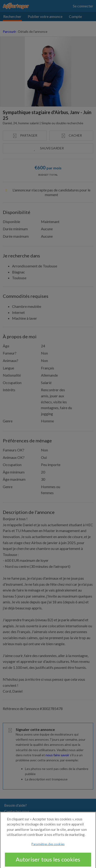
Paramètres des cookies (48, 846)
